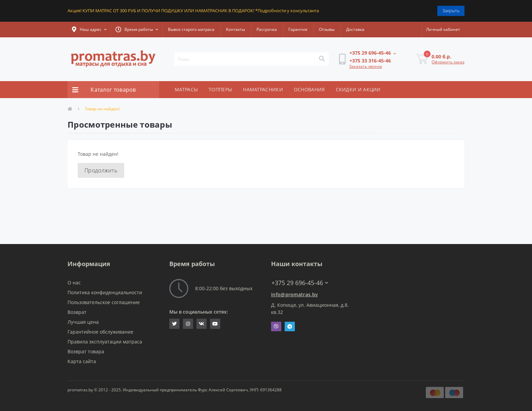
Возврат (77, 312)
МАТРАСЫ (186, 89)
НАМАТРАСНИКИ (263, 89)
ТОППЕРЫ (220, 89)
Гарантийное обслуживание (100, 332)
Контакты (235, 29)
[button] (89, 30)
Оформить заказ (448, 62)
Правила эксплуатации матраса (105, 342)
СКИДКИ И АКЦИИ (358, 89)
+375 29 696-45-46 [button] (300, 283)
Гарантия (298, 29)
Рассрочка (267, 29)
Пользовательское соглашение (104, 302)
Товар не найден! (102, 109)
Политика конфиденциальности (105, 292)
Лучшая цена (83, 322)
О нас (74, 283)
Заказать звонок (366, 66)
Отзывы (327, 29)
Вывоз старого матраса (191, 29)
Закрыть (451, 11)
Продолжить (101, 170)
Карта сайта (82, 361)
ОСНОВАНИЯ (309, 89)
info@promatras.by (294, 294)
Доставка (355, 29)
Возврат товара (86, 351)
